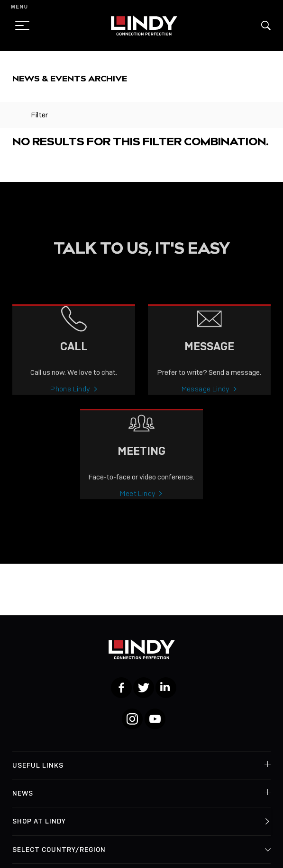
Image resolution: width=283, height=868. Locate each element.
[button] (266, 26)
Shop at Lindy (39, 821)
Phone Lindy (70, 395)
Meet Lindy (138, 500)
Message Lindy (206, 395)
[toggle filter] (17, 115)
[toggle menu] (19, 26)
